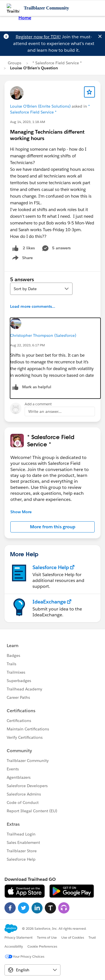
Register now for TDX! (38, 37)
